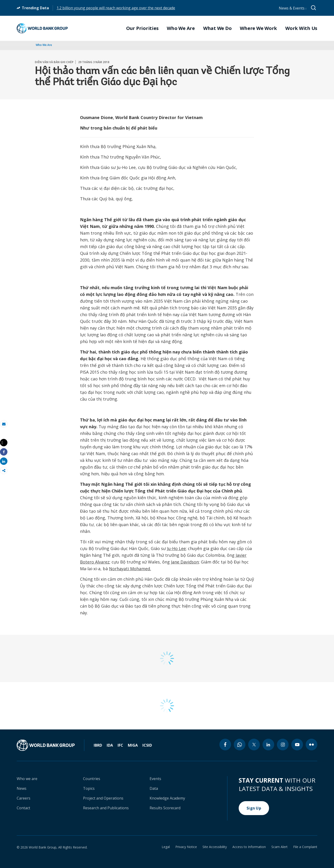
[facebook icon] (225, 745)
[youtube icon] (297, 745)
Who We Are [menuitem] (181, 28)
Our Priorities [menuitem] (142, 28)
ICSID (147, 745)
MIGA (133, 745)
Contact (23, 808)
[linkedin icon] (268, 745)
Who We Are (44, 45)
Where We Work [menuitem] (258, 28)
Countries (92, 779)
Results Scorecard (165, 808)
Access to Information (249, 847)
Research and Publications (106, 808)
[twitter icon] (254, 745)
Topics (89, 788)
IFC (120, 745)
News (22, 788)
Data (154, 788)
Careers (24, 798)
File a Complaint (305, 847)
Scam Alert (279, 847)
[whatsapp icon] (240, 745)
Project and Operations (103, 798)
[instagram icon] (283, 745)
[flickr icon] (312, 745)
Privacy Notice (186, 847)
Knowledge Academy (167, 798)
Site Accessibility (215, 847)
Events (155, 779)
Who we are (27, 779)
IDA (110, 745)
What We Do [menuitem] (217, 28)
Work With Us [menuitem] (301, 28)
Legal (166, 847)
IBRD (98, 745)
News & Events (293, 8)
